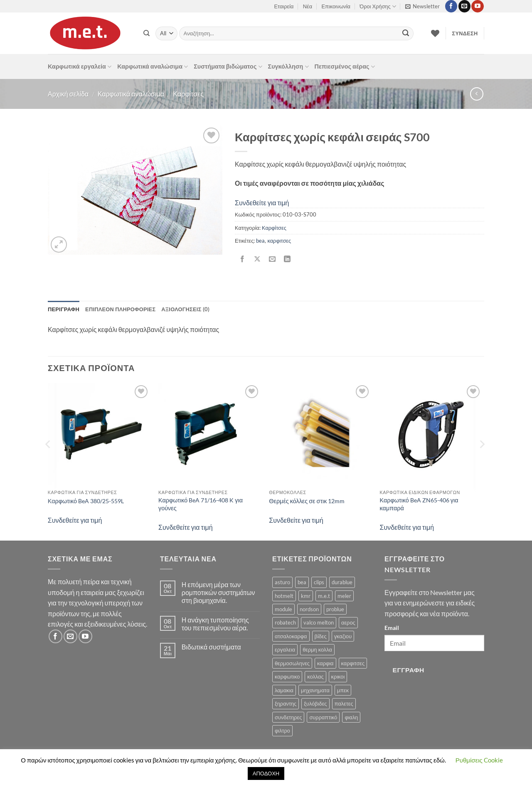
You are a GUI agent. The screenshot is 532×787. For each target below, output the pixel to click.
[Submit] (406, 34)
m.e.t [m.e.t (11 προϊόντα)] (324, 596)
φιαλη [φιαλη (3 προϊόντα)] (351, 717)
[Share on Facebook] (243, 259)
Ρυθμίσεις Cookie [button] (479, 760)
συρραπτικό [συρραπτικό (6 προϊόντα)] (323, 717)
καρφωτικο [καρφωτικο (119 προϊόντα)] (287, 676)
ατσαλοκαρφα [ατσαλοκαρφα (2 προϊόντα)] (291, 636)
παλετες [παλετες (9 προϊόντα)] (344, 703)
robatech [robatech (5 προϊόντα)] (285, 622)
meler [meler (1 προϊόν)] (344, 596)
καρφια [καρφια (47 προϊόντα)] (325, 663)
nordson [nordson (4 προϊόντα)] (309, 609)
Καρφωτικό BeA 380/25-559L (86, 501)
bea (260, 241)
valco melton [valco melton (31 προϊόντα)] (319, 622)
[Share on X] (257, 259)
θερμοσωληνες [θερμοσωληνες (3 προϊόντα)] (292, 663)
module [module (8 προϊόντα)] (283, 609)
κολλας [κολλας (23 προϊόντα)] (315, 676)
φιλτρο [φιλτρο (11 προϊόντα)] (282, 730)
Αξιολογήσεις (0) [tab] (185, 309)
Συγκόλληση (288, 67)
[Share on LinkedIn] (287, 259)
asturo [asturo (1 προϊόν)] (282, 582)
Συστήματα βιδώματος (228, 67)
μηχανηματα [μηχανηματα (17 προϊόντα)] (315, 690)
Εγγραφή (409, 670)
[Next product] (477, 94)
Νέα (308, 6)
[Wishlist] (435, 33)
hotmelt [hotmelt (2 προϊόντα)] (284, 596)
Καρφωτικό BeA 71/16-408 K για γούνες (201, 504)
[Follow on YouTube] (477, 6)
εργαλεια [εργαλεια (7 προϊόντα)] (285, 649)
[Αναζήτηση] (147, 33)
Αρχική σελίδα (68, 94)
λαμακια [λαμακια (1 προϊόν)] (284, 690)
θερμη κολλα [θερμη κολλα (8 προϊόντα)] (317, 649)
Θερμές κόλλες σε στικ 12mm (307, 501)
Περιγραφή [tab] (64, 309)
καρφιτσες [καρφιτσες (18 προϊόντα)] (353, 663)
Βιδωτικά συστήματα (211, 647)
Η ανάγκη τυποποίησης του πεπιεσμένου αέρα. (215, 624)
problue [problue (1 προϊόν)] (335, 609)
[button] (422, 6)
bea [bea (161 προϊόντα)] (302, 582)
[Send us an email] (464, 6)
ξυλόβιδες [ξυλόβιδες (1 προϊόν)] (315, 703)
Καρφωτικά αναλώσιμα (153, 67)
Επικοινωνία (336, 6)
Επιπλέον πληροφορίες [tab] (120, 309)
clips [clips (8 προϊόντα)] (319, 582)
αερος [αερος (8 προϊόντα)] (348, 622)
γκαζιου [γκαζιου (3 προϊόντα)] (343, 636)
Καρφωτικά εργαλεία (80, 67)
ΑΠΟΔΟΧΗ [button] (266, 773)
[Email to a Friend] (272, 259)
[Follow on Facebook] (451, 6)
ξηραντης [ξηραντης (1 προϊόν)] (286, 703)
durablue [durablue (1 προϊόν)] (342, 582)
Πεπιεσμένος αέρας (345, 67)
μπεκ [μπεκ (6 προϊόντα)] (343, 690)
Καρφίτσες (189, 94)
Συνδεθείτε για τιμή (262, 203)
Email (392, 628)
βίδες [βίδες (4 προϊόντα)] (321, 636)
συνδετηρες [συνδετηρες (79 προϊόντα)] (288, 717)
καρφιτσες (279, 241)
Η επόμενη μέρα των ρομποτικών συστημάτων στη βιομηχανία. (218, 592)
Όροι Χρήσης (378, 6)
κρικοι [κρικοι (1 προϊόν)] (338, 676)
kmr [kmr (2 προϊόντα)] (306, 596)
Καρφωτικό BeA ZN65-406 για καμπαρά (419, 504)
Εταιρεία (284, 6)
